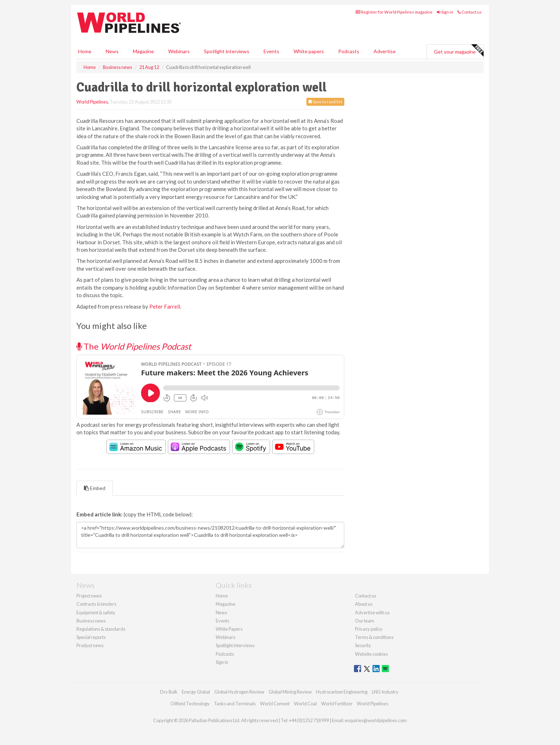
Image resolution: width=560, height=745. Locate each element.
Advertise (385, 51)
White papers (309, 51)
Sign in (445, 12)
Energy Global (196, 692)
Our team (365, 621)
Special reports (91, 637)
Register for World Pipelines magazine (394, 12)
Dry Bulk (169, 692)
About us (364, 604)
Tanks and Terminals (235, 704)
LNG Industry (385, 692)
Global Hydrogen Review (239, 692)
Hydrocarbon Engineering (342, 692)
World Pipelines (92, 102)
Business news (91, 621)
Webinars (179, 51)
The (134, 346)
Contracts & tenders (96, 604)
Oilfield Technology (190, 704)
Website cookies (371, 654)
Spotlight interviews (227, 51)
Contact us (470, 12)
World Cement (275, 704)
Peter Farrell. (165, 306)
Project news (89, 596)
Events (271, 51)
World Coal (305, 704)
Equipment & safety (96, 612)
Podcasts (349, 51)
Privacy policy (369, 629)
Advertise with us (372, 612)
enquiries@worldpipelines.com (376, 720)
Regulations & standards (101, 629)
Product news (90, 645)
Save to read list (325, 102)
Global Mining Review (290, 692)
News (221, 612)
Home (85, 51)
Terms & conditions (374, 637)
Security (363, 645)
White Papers (229, 629)
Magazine (143, 51)
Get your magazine (459, 51)
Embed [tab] (95, 488)
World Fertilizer (337, 704)
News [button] (112, 51)
